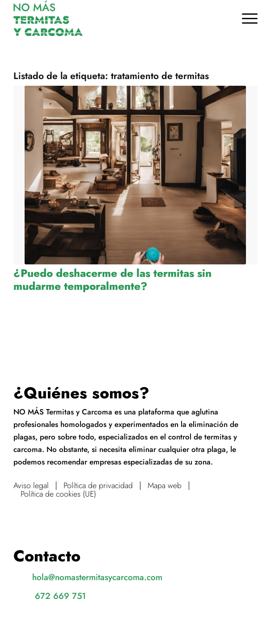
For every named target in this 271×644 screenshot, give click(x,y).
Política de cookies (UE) (58, 494)
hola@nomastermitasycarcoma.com (97, 577)
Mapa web (165, 486)
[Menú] (245, 18)
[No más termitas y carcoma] (111, 18)
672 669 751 (60, 596)
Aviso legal (31, 486)
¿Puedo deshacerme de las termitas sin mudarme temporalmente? (112, 280)
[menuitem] (245, 18)
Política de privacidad (98, 486)
